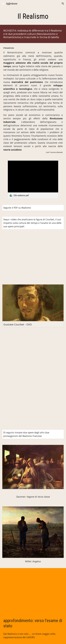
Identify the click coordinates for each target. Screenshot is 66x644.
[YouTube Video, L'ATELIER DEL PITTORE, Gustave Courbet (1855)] (33, 403)
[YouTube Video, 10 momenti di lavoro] (33, 591)
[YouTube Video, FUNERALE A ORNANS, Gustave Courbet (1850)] (33, 354)
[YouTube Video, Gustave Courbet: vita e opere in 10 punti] (33, 257)
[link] (33, 180)
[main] (33, 16)
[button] (3, 4)
